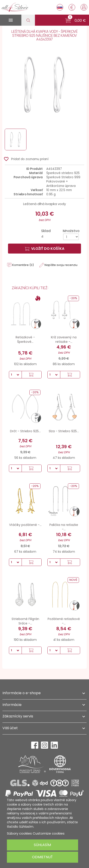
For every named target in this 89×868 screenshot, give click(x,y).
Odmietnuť (42, 857)
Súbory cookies (19, 833)
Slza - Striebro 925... (64, 431)
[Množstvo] (71, 237)
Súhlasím (42, 845)
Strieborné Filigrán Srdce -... (25, 621)
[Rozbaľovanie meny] (72, 7)
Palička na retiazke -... (64, 527)
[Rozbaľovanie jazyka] (60, 7)
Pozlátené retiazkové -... (64, 621)
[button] (76, 21)
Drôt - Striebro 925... (25, 431)
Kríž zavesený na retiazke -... (64, 339)
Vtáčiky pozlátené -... (25, 525)
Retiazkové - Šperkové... (25, 339)
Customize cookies (49, 833)
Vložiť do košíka (45, 249)
